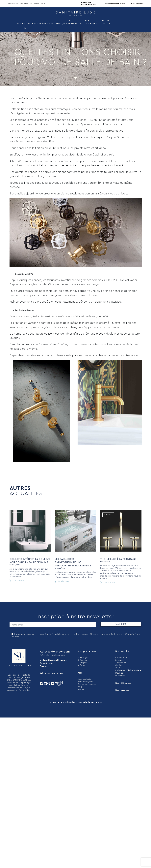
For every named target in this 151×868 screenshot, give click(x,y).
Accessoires (121, 663)
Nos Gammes (41, 23)
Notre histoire (107, 22)
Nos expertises (91, 22)
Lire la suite (17, 593)
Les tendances (74, 22)
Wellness (119, 668)
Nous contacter (137, 3)
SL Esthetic (82, 660)
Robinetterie (121, 657)
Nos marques (59, 23)
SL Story (81, 665)
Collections (108, 527)
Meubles (119, 673)
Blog (80, 687)
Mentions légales (85, 682)
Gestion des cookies (87, 684)
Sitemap (81, 689)
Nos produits (25, 23)
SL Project (82, 663)
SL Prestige (83, 657)
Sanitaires (120, 660)
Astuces (16, 527)
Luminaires (120, 675)
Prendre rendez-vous (89, 3)
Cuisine (119, 665)
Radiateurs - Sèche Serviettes (129, 670)
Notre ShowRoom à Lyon (115, 3)
